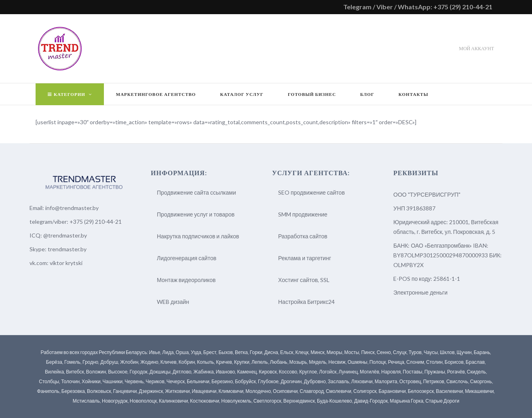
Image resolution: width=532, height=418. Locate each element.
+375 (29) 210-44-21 (96, 222)
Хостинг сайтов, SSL (304, 280)
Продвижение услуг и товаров (196, 214)
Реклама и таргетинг (305, 258)
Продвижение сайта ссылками (196, 192)
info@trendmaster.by (72, 208)
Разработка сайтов (303, 236)
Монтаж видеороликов (186, 280)
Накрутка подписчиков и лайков (198, 236)
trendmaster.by (67, 249)
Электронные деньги (420, 292)
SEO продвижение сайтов (311, 192)
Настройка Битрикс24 (306, 302)
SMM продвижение (303, 214)
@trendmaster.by (65, 235)
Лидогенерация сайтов (187, 258)
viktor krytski (66, 263)
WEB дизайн (173, 302)
